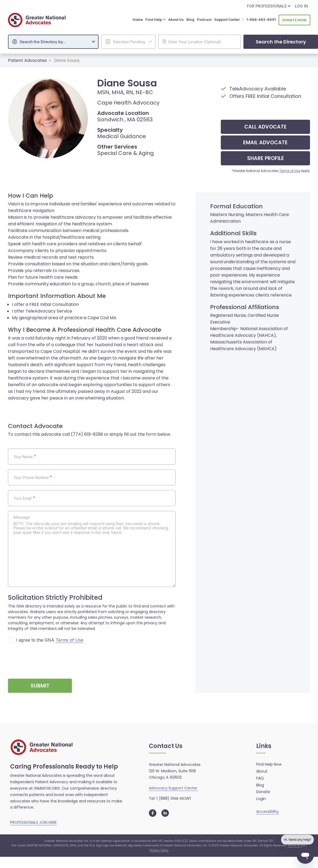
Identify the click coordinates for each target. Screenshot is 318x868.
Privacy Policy (159, 849)
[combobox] (53, 41)
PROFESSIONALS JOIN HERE (33, 822)
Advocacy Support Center (173, 787)
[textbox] (56, 41)
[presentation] (48, 658)
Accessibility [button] (268, 811)
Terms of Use (290, 170)
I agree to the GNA (50, 639)
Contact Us (166, 745)
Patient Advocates (27, 60)
